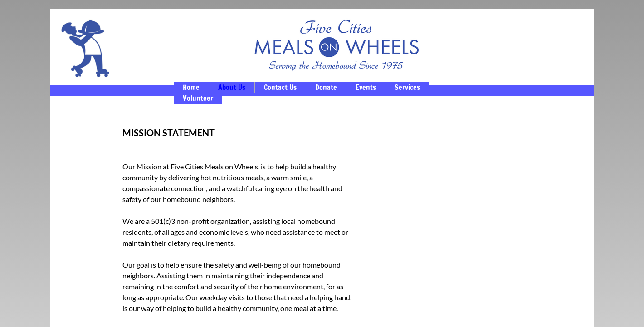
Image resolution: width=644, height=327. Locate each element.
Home (191, 87)
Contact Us (280, 87)
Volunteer (198, 98)
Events (366, 87)
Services (407, 87)
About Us (232, 87)
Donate (326, 87)
